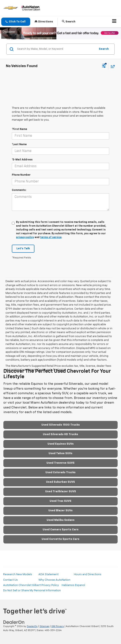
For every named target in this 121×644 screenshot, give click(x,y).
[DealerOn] (14, 622)
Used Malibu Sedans (61, 520)
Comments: (19, 190)
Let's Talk (23, 249)
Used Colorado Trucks (60, 472)
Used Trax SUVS (60, 501)
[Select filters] (104, 66)
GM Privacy (58, 626)
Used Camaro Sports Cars (61, 530)
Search (104, 49)
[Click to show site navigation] (114, 22)
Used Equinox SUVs (61, 444)
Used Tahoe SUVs (60, 453)
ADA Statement (48, 574)
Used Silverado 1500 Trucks (61, 425)
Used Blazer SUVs (60, 511)
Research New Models (18, 574)
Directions (44, 21)
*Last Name (19, 145)
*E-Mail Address (22, 160)
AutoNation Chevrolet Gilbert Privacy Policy (31, 585)
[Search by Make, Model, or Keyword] (56, 49)
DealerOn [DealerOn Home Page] (32, 626)
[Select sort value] (112, 66)
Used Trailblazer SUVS (61, 492)
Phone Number (21, 175)
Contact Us (10, 580)
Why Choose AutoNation (54, 580)
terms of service (51, 237)
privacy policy (25, 237)
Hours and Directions (88, 574)
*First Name (19, 129)
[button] (16, 22)
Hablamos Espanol (73, 585)
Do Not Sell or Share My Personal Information (32, 591)
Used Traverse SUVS (60, 463)
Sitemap (44, 626)
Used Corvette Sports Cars (60, 539)
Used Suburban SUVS (60, 482)
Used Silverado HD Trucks (60, 434)
